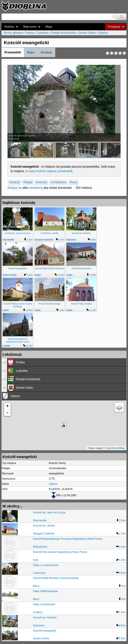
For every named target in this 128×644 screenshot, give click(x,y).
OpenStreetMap (115, 448)
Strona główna (13, 33)
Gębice (103, 33)
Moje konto (30, 27)
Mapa (49, 27)
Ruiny (74, 183)
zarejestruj (36, 188)
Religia (28, 183)
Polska (29, 33)
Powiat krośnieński (63, 33)
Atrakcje (46, 52)
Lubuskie (42, 33)
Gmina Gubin (87, 33)
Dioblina (10, 27)
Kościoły (41, 183)
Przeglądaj (115, 27)
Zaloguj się (15, 188)
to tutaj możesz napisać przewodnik (49, 171)
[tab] (64, 362)
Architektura (58, 183)
